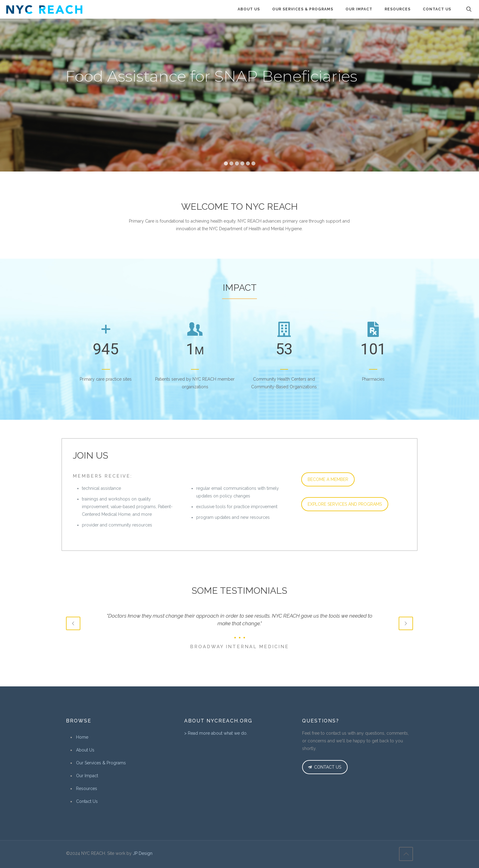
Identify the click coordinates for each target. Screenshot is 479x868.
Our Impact (87, 776)
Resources (87, 789)
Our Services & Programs (101, 763)
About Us (85, 750)
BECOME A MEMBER (328, 479)
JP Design (143, 853)
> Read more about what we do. (216, 733)
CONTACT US (324, 767)
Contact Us (87, 801)
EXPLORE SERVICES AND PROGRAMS (345, 504)
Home (82, 737)
